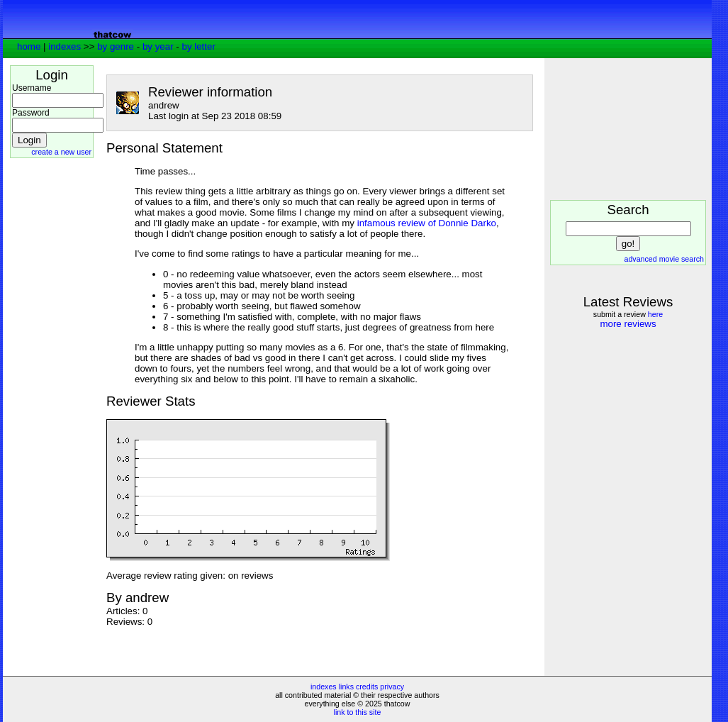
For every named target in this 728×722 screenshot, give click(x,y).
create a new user (61, 152)
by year (158, 46)
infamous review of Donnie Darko (427, 223)
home (29, 46)
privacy (392, 687)
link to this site (358, 712)
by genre (116, 46)
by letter (198, 46)
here (655, 314)
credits (367, 687)
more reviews (628, 324)
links (346, 687)
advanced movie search (664, 259)
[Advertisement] (52, 379)
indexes (65, 46)
